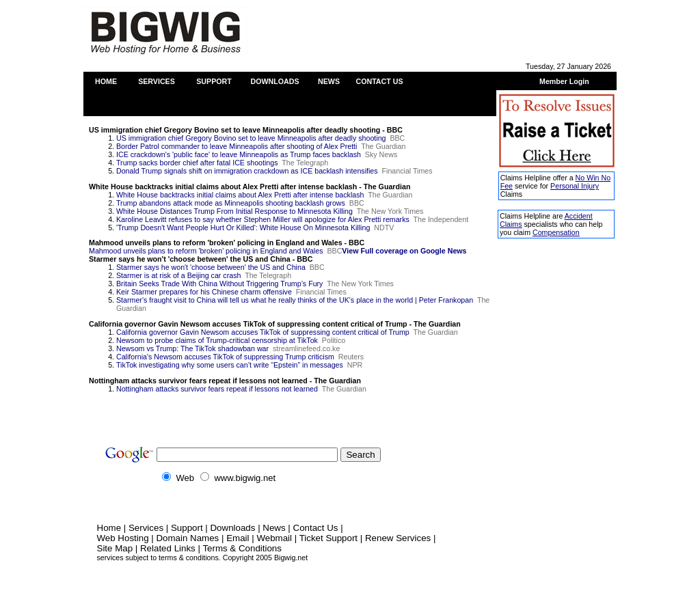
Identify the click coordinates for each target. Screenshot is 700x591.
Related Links (168, 548)
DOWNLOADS (274, 81)
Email (238, 538)
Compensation (556, 232)
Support (187, 528)
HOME (106, 81)
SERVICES (157, 81)
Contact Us (316, 528)
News (274, 528)
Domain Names (187, 538)
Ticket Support (328, 538)
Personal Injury (575, 186)
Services (146, 528)
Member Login (564, 81)
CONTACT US (379, 81)
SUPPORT (214, 81)
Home (109, 528)
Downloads (232, 528)
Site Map (115, 548)
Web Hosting (123, 538)
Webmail (274, 538)
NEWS (329, 81)
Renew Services (398, 538)
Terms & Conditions (242, 548)
